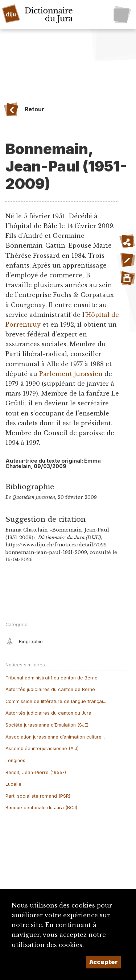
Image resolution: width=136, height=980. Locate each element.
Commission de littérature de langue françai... (56, 701)
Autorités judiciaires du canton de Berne (50, 689)
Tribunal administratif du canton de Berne (51, 678)
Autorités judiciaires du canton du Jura (48, 713)
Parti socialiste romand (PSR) (38, 796)
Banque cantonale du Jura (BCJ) (41, 808)
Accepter (104, 962)
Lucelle (13, 784)
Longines (15, 760)
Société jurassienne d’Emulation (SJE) (47, 725)
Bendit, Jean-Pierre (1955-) (36, 772)
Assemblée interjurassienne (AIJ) (42, 749)
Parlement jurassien (71, 374)
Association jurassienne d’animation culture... (55, 737)
